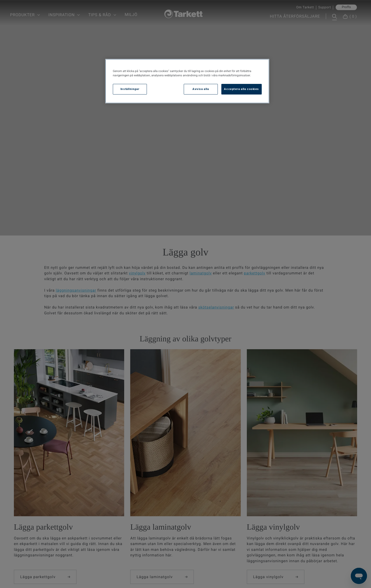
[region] (187, 81)
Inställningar (130, 89)
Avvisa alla (201, 89)
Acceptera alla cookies (242, 89)
